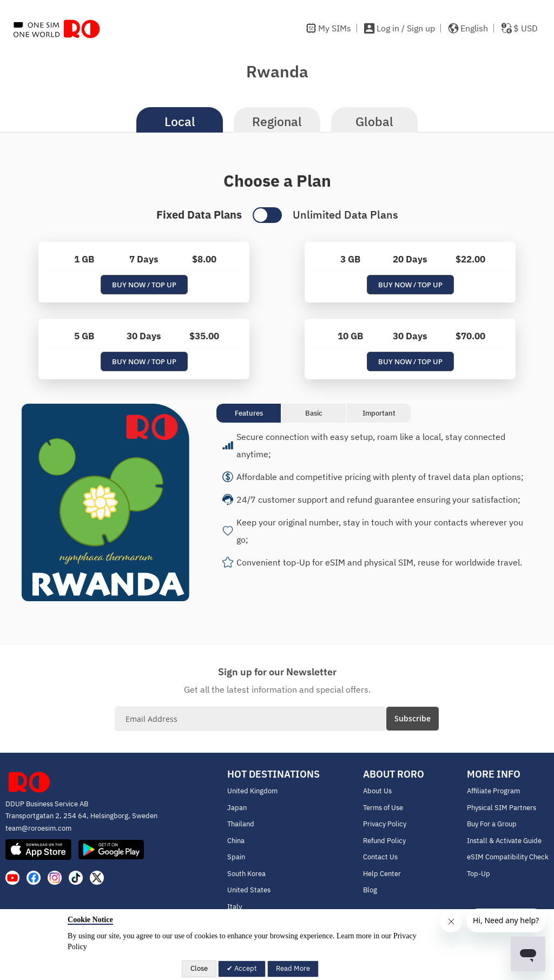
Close (199, 968)
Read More (293, 968)
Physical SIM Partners (502, 808)
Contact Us (380, 857)
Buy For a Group (492, 824)
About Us (377, 791)
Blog (370, 890)
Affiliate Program (493, 791)
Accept (245, 968)
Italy (235, 907)
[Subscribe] (413, 719)
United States (249, 890)
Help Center (382, 874)
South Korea (246, 874)
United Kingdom (252, 791)
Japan (237, 808)
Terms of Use (383, 808)
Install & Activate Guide (504, 841)
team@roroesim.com (38, 828)
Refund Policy (384, 841)
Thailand (241, 824)
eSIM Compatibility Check (508, 857)
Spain (236, 857)
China (236, 841)
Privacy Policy (385, 824)
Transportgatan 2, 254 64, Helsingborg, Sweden (81, 816)
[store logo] (57, 28)
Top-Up (479, 874)
